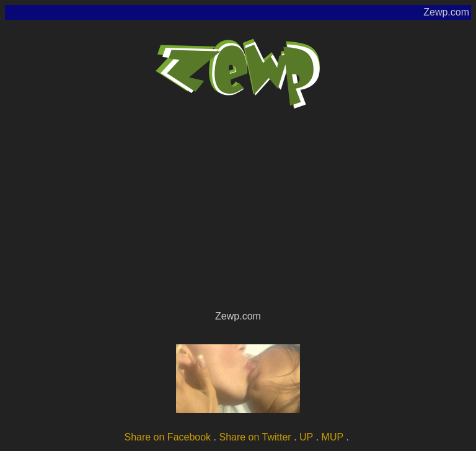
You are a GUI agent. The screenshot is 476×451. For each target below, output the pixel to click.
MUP (333, 437)
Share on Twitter (255, 437)
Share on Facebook (167, 437)
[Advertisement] (238, 215)
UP (306, 437)
